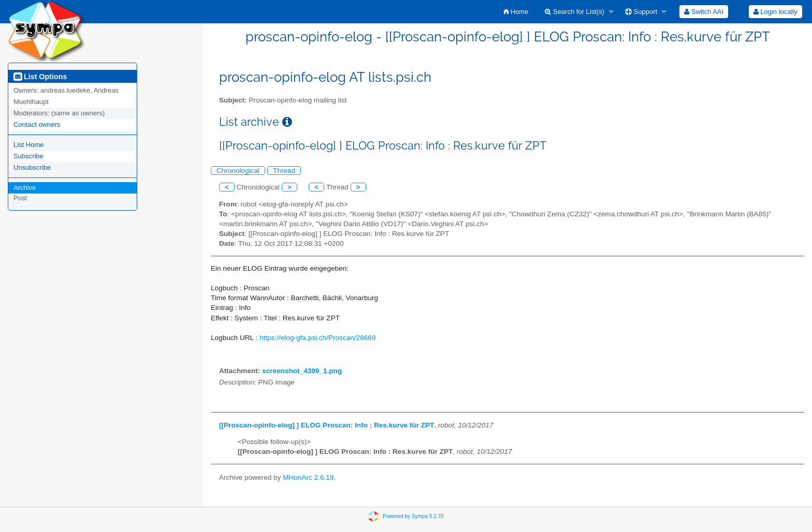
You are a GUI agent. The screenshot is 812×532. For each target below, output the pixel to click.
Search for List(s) (575, 12)
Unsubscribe (32, 167)
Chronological (238, 171)
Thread (284, 171)
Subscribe (28, 156)
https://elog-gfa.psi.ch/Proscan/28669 (317, 338)
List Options (40, 77)
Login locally (775, 12)
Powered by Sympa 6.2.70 (413, 516)
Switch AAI (704, 12)
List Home (29, 145)
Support (641, 12)
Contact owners (37, 124)
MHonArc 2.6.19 (308, 477)
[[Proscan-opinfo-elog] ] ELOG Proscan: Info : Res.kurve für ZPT (327, 425)
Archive (25, 188)
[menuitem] (516, 12)
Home (516, 12)
